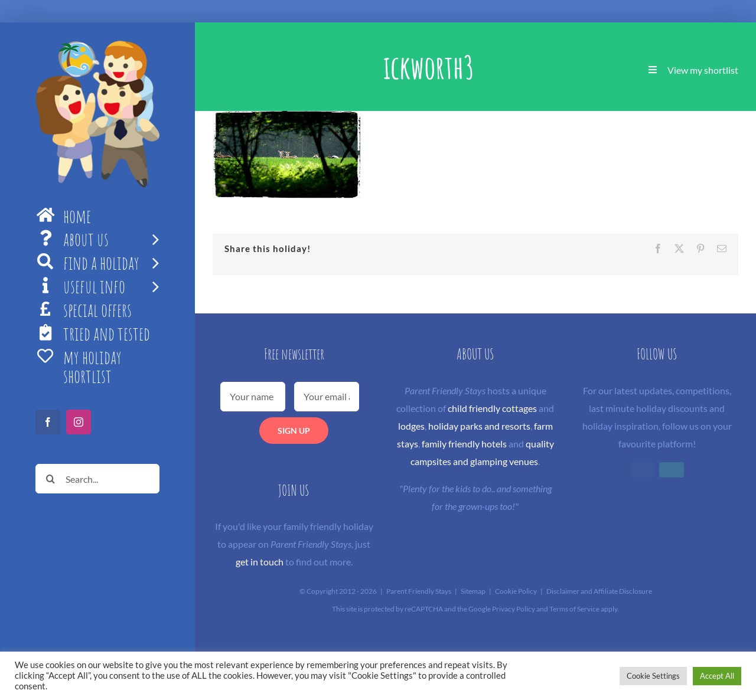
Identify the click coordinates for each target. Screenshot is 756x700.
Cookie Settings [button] (653, 676)
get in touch (260, 562)
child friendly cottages (492, 408)
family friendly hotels (464, 444)
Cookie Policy (516, 591)
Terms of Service (574, 609)
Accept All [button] (717, 676)
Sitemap (473, 591)
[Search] (50, 479)
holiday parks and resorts (479, 426)
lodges (411, 426)
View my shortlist (703, 70)
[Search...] (97, 479)
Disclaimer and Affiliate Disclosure (599, 591)
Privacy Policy (514, 609)
